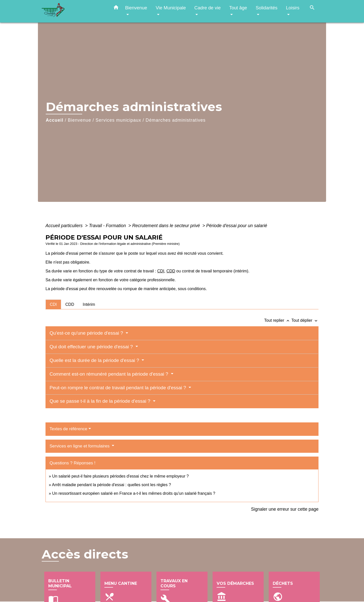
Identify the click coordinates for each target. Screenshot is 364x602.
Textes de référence (68, 429)
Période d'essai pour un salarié (237, 226)
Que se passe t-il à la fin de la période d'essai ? (101, 401)
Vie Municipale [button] (171, 8)
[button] (116, 8)
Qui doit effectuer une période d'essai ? (92, 347)
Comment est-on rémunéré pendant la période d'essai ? (110, 374)
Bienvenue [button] (136, 8)
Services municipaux (118, 120)
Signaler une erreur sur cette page (285, 509)
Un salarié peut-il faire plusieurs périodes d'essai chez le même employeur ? (120, 476)
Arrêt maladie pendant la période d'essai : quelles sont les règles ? (111, 485)
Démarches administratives (176, 120)
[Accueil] (73, 11)
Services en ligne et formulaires (80, 446)
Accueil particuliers (65, 226)
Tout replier (278, 320)
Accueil (55, 120)
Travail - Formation (108, 226)
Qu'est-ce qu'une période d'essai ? (87, 333)
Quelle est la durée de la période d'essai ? (95, 360)
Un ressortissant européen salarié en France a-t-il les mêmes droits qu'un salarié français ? (134, 493)
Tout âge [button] (238, 8)
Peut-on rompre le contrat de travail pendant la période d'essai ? (118, 388)
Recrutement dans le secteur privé (167, 226)
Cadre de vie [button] (208, 8)
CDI (161, 271)
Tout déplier (305, 320)
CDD (171, 271)
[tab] (53, 304)
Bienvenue (79, 120)
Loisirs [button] (293, 8)
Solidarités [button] (266, 8)
